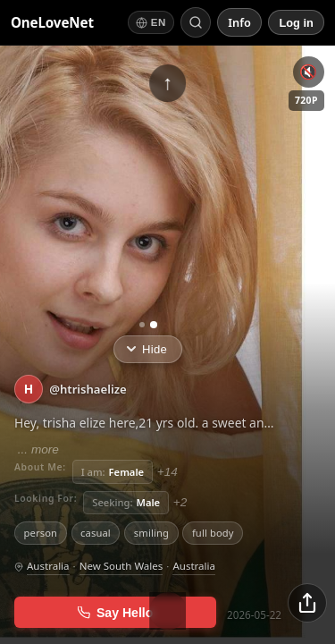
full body (213, 533)
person (41, 533)
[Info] (239, 23)
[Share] (307, 603)
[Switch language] (151, 22)
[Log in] (296, 22)
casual (96, 533)
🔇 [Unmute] (308, 72)
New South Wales (121, 566)
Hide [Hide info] (147, 349)
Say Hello (116, 613)
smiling (151, 533)
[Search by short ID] (196, 22)
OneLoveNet (52, 22)
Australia (48, 566)
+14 (167, 472)
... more (37, 449)
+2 (180, 502)
